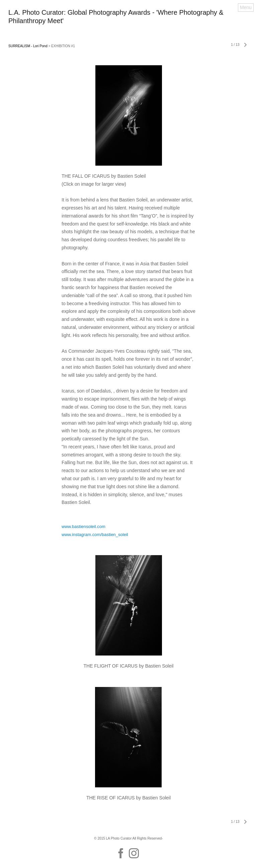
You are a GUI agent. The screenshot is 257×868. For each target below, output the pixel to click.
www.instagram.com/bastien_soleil (95, 535)
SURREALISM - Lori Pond (28, 46)
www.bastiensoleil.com (83, 527)
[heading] (128, 21)
